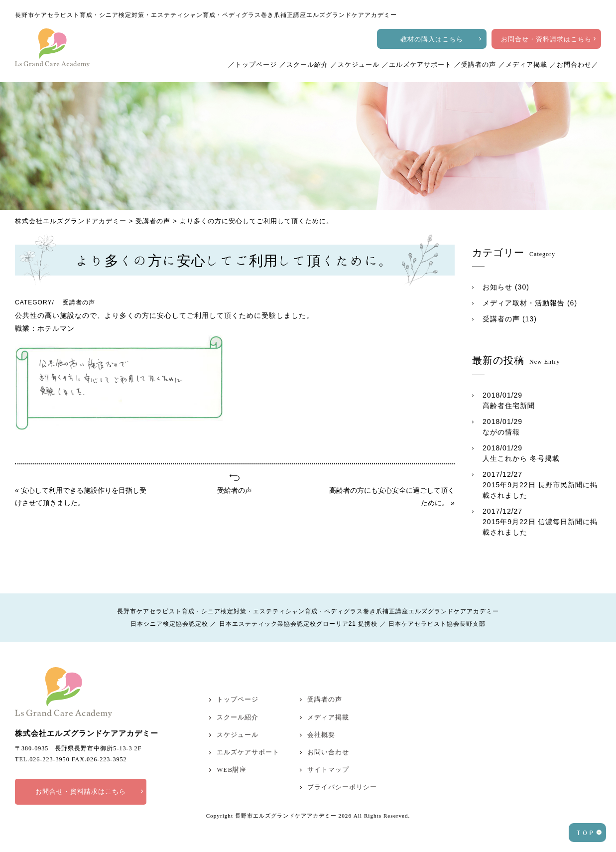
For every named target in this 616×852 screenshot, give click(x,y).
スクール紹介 (307, 65)
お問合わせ (574, 65)
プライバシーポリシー (342, 787)
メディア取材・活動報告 (524, 303)
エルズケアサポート (420, 65)
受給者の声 (235, 490)
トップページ (256, 65)
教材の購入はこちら (432, 39)
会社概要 (321, 735)
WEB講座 (232, 770)
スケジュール (359, 65)
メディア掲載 (526, 65)
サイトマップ (328, 770)
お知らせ (497, 287)
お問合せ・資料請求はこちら (546, 39)
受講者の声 (479, 65)
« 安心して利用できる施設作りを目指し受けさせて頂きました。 (81, 497)
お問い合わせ (328, 752)
